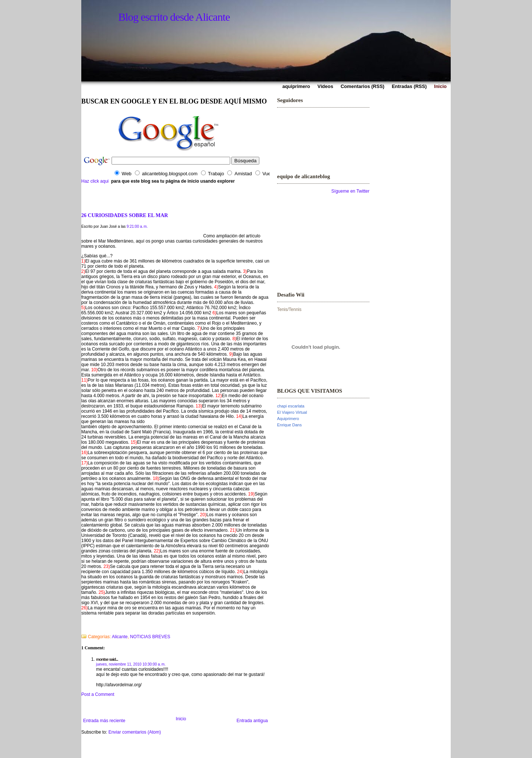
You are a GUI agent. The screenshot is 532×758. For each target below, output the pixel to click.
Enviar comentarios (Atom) (134, 732)
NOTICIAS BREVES (150, 637)
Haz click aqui (95, 181)
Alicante (120, 637)
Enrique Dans (289, 425)
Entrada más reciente (104, 721)
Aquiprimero (288, 419)
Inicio (181, 719)
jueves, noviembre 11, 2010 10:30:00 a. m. (131, 664)
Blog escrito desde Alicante (174, 17)
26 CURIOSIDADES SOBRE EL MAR (125, 215)
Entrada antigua (252, 721)
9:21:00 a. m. (137, 226)
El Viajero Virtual (292, 412)
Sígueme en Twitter (350, 191)
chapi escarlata (291, 406)
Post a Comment (98, 694)
